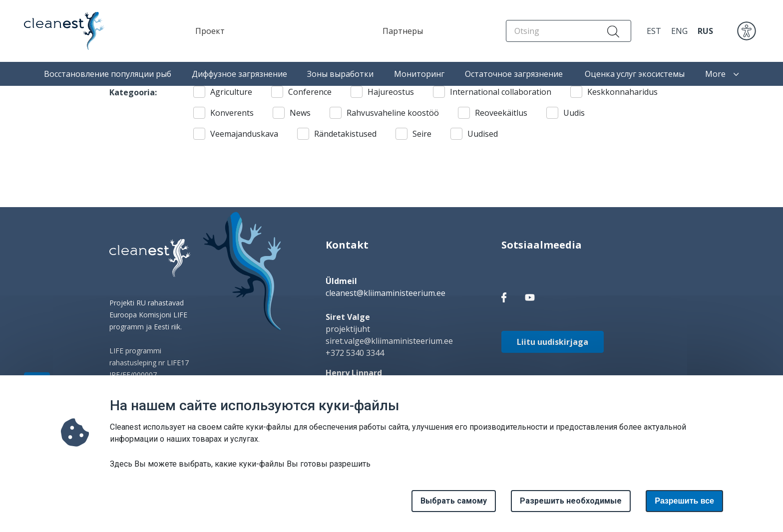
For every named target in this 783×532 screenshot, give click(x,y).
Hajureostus (391, 92)
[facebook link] (504, 297)
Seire (422, 134)
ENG (679, 31)
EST (654, 31)
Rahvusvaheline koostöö (393, 113)
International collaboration (501, 92)
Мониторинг (419, 74)
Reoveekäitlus (501, 113)
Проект (210, 31)
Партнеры (403, 31)
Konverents (232, 113)
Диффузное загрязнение (239, 74)
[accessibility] (747, 30)
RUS (705, 31)
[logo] (150, 258)
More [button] (722, 74)
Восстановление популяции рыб (108, 74)
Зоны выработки (340, 74)
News (300, 113)
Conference (310, 92)
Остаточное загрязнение (515, 74)
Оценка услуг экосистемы (635, 74)
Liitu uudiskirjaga (553, 342)
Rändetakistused (345, 134)
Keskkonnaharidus (622, 92)
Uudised (483, 134)
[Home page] (55, 31)
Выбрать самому (454, 507)
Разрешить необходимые (571, 507)
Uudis (574, 113)
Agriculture (231, 92)
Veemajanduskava (244, 134)
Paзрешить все (684, 507)
